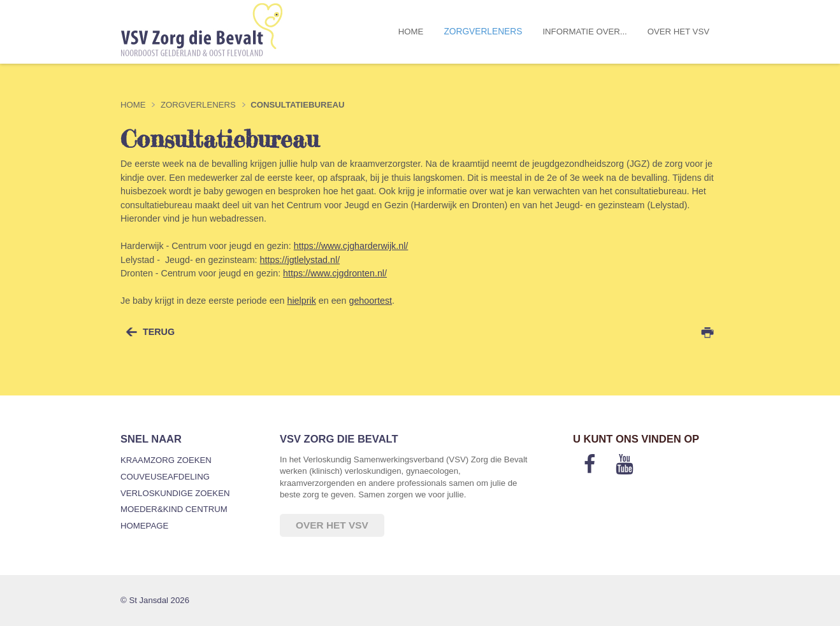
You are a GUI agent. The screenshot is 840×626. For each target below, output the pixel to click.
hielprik (301, 301)
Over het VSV (678, 32)
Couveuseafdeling (165, 477)
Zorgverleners (483, 32)
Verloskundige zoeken (175, 493)
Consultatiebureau (297, 105)
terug (159, 332)
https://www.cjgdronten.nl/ (335, 273)
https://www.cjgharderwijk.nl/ (351, 246)
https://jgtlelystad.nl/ (300, 260)
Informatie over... (584, 32)
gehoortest (370, 301)
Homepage (144, 526)
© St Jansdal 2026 (155, 600)
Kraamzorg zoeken (166, 460)
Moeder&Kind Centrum (174, 509)
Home (411, 32)
